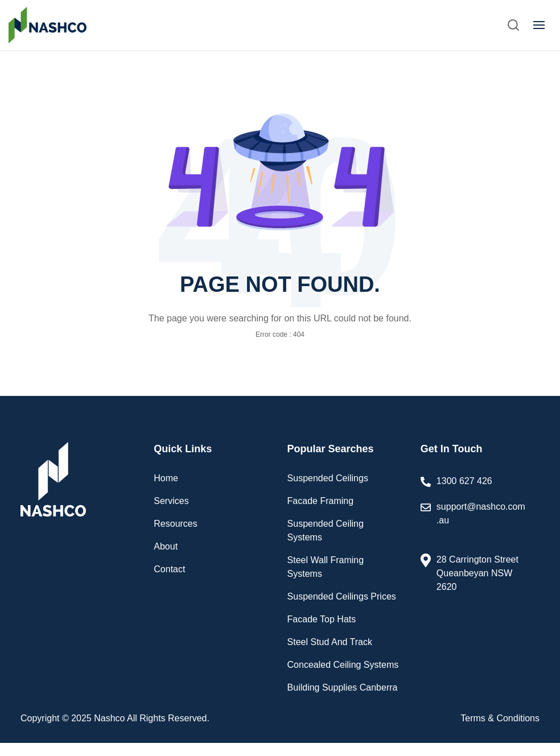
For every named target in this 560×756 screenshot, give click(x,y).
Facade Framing (321, 501)
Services (171, 501)
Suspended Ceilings (328, 478)
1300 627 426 (464, 481)
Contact (169, 569)
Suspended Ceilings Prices (342, 596)
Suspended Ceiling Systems (326, 530)
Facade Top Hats (322, 619)
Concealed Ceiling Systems (343, 665)
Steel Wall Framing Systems (326, 567)
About (166, 546)
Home (166, 478)
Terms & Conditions (500, 718)
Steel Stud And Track (330, 642)
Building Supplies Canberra (343, 687)
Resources (175, 524)
